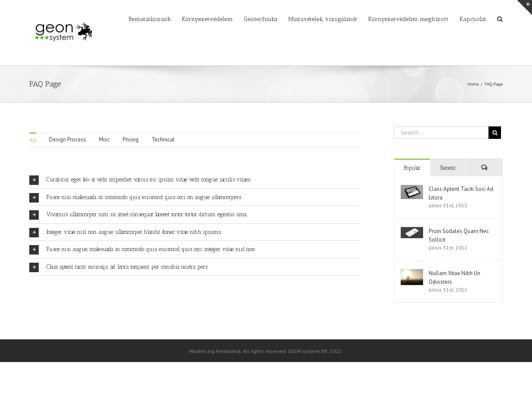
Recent (448, 168)
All (33, 140)
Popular (412, 168)
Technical (163, 140)
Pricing (131, 140)
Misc (104, 140)
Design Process (68, 140)
